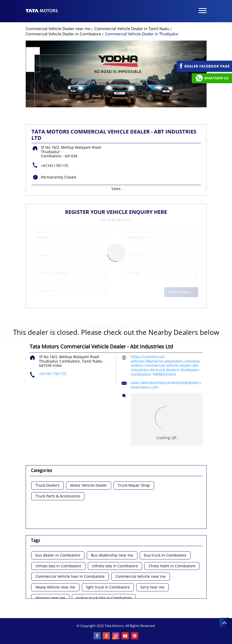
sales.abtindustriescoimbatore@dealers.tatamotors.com (166, 385)
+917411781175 (55, 166)
